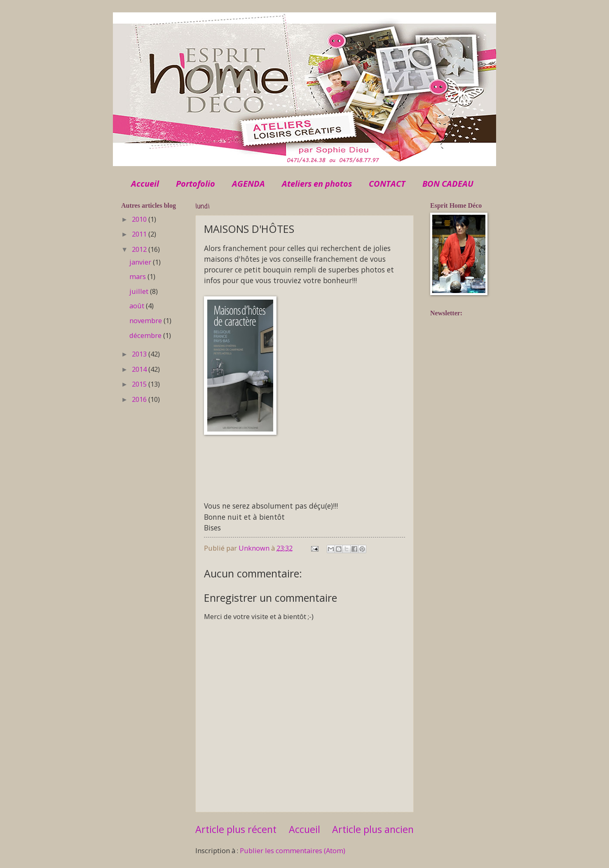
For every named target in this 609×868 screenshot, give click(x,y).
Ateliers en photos (317, 184)
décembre (146, 335)
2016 (140, 399)
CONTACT (387, 184)
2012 (140, 249)
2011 (140, 234)
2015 (140, 384)
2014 (140, 369)
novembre (146, 320)
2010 (140, 219)
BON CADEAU (448, 184)
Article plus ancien (373, 829)
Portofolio (196, 184)
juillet (140, 291)
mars (138, 276)
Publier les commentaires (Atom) (293, 850)
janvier (141, 262)
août (138, 306)
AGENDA (248, 184)
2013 (140, 354)
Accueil (145, 184)
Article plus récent (236, 829)
